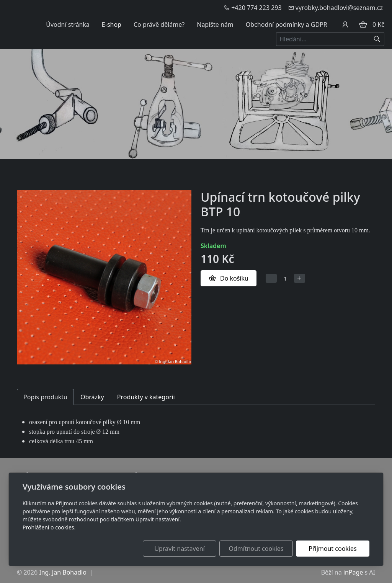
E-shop (112, 24)
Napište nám (215, 24)
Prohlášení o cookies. (49, 527)
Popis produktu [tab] (45, 397)
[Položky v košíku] (363, 24)
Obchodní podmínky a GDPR (287, 24)
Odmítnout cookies (256, 549)
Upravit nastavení (179, 549)
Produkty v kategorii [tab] (146, 397)
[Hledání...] (323, 39)
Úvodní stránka (68, 24)
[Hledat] (377, 39)
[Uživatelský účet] (345, 24)
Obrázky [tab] (92, 397)
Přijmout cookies (332, 549)
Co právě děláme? (159, 24)
